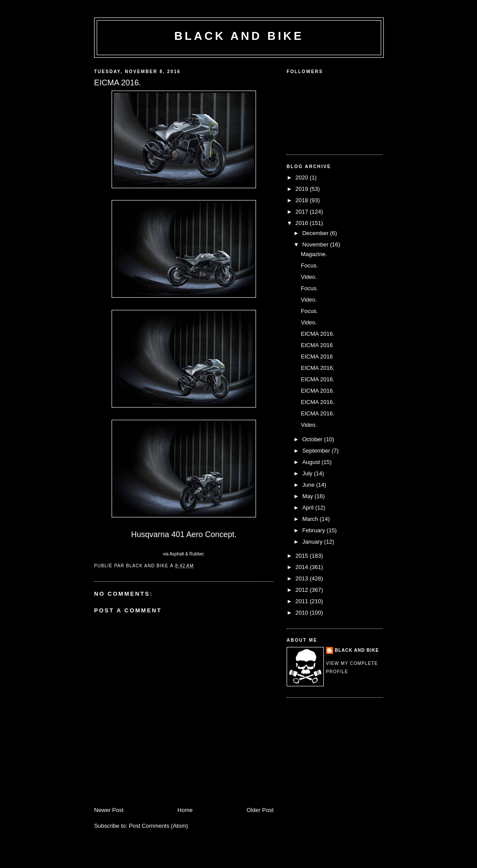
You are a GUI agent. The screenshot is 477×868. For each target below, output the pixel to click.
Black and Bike (239, 36)
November (316, 244)
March (311, 519)
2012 (303, 590)
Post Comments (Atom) (159, 826)
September (317, 451)
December (316, 233)
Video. (309, 277)
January (313, 542)
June (309, 485)
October (313, 439)
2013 (303, 578)
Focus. (309, 265)
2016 (303, 223)
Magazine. (314, 254)
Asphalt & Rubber (186, 554)
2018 (303, 200)
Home (185, 810)
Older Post (260, 810)
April (309, 508)
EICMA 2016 (317, 345)
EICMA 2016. (317, 334)
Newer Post (109, 810)
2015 (303, 556)
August (312, 462)
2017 (303, 212)
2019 (303, 189)
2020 (303, 177)
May (309, 496)
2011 (303, 601)
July (308, 473)
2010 (303, 613)
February (315, 530)
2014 (303, 567)
